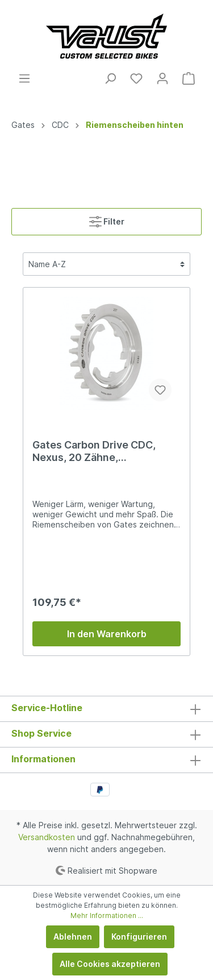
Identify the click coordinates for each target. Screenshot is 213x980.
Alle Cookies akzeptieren (110, 964)
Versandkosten (47, 837)
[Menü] (24, 78)
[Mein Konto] (162, 78)
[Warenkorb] (189, 78)
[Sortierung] (106, 264)
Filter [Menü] (107, 219)
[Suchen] (110, 78)
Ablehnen (73, 937)
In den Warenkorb (107, 634)
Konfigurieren (139, 937)
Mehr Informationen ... (107, 915)
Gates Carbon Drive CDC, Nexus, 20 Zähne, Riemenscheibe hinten (94, 451)
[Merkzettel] (136, 78)
